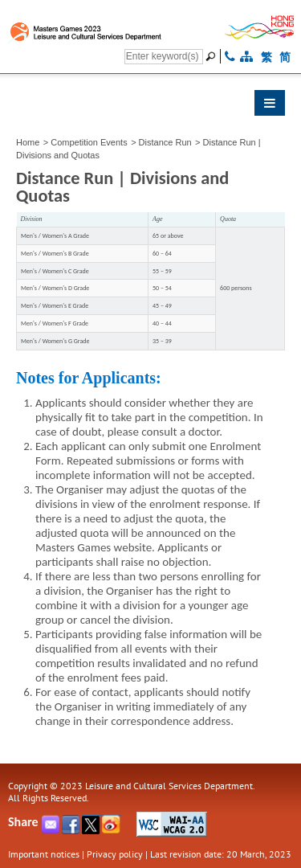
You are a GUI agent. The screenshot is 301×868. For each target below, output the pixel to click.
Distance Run (165, 142)
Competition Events (89, 142)
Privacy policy (115, 854)
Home (28, 142)
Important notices (44, 854)
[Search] (164, 57)
